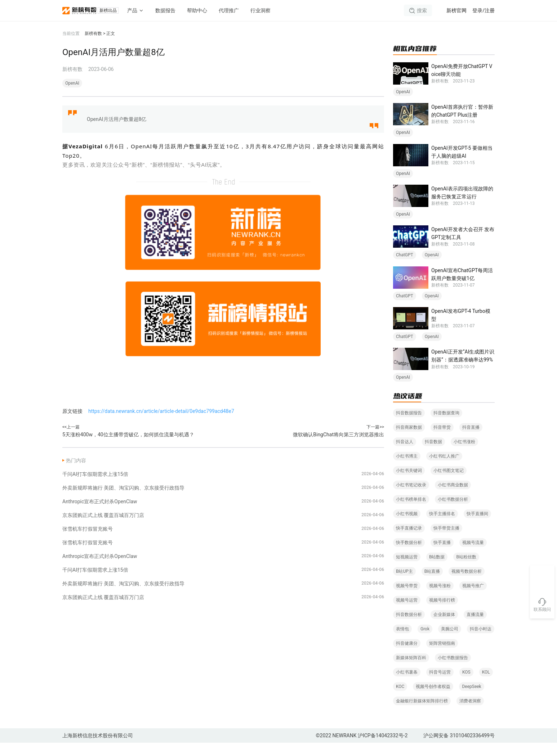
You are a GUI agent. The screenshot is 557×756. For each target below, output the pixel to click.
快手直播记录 (409, 541)
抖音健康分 (407, 657)
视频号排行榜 (442, 613)
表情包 (402, 642)
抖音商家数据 (409, 441)
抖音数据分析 (409, 628)
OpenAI (72, 83)
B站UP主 (404, 585)
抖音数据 (433, 455)
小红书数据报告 (453, 671)
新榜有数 (93, 33)
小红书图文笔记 (449, 484)
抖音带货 (442, 441)
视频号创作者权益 (433, 700)
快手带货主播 (446, 541)
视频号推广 (473, 599)
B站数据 (437, 570)
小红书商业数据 (453, 498)
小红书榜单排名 (411, 513)
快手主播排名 (442, 527)
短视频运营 (407, 570)
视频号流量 (473, 556)
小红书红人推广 (444, 469)
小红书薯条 (407, 685)
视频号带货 (407, 599)
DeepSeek (471, 700)
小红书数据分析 (453, 513)
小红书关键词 (409, 484)
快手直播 (442, 556)
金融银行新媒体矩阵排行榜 (422, 714)
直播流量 (475, 628)
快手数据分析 (409, 556)
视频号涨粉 (440, 599)
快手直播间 (477, 527)
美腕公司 (450, 642)
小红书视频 (407, 527)
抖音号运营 (440, 685)
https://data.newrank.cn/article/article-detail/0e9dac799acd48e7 (161, 411)
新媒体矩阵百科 (411, 671)
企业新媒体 (444, 628)
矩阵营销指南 (442, 657)
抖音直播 (471, 441)
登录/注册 (484, 10)
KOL (486, 685)
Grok (425, 642)
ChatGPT (405, 263)
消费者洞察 (470, 714)
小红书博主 (407, 469)
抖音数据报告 (409, 426)
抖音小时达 (481, 642)
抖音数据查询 (446, 426)
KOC (400, 700)
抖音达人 (405, 455)
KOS (466, 685)
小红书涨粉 (464, 455)
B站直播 (432, 585)
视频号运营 (407, 613)
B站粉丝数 (466, 570)
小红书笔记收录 (411, 498)
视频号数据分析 (467, 585)
